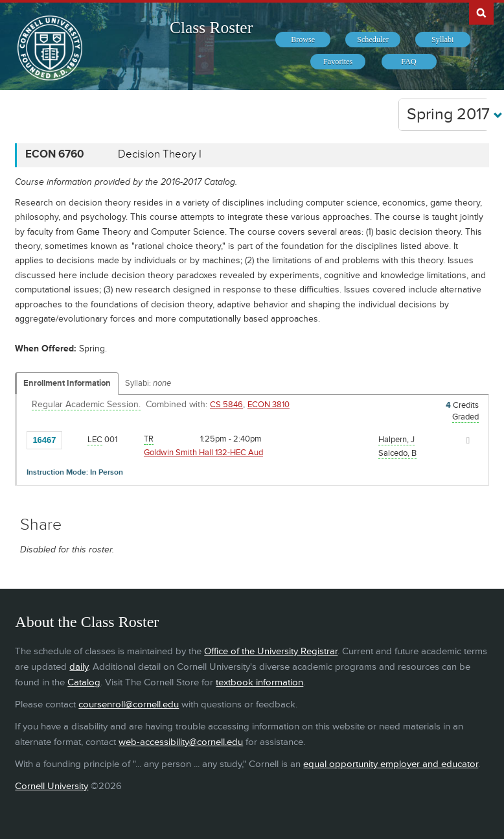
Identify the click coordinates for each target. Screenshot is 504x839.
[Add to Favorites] (75, 440)
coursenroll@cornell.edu (129, 704)
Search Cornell (481, 12)
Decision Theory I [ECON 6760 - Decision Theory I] (160, 154)
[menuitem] (303, 40)
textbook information (259, 682)
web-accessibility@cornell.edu (181, 742)
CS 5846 (226, 405)
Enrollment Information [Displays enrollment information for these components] (67, 383)
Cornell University (52, 786)
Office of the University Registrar (271, 651)
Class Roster (211, 28)
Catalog (84, 682)
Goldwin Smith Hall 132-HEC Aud (203, 453)
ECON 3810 (269, 405)
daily (79, 667)
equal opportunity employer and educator (391, 764)
